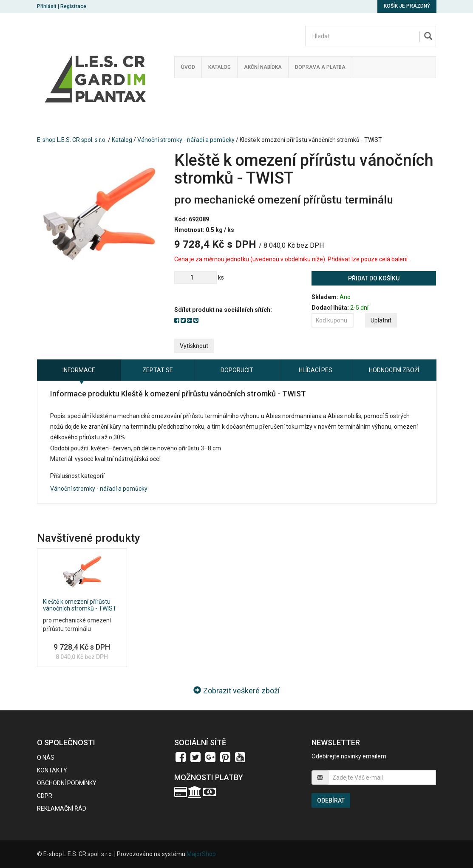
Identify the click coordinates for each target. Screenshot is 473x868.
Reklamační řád (62, 809)
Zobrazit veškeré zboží (236, 691)
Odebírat (331, 800)
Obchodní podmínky (67, 783)
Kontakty (52, 770)
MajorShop (201, 854)
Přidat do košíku (374, 278)
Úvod (188, 67)
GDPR (45, 796)
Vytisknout (194, 346)
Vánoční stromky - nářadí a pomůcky (186, 140)
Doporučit (237, 370)
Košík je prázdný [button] (407, 6)
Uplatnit (381, 320)
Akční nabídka (263, 67)
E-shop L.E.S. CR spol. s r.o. (72, 140)
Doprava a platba (320, 67)
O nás (46, 758)
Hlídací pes (316, 370)
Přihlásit (47, 6)
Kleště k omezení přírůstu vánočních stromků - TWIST (80, 605)
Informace (79, 370)
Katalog (220, 67)
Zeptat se (158, 370)
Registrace (73, 6)
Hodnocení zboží (394, 370)
